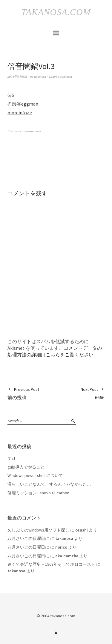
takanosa (40, 76)
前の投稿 (23, 393)
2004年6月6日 (17, 76)
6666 (93, 393)
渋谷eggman (25, 104)
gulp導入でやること (26, 467)
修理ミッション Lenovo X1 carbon (38, 493)
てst (11, 458)
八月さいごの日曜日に (28, 538)
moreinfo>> (20, 112)
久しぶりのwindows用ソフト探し (38, 530)
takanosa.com (56, 12)
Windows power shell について (35, 475)
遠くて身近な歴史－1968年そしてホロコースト (51, 564)
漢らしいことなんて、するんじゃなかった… (49, 484)
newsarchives (32, 131)
